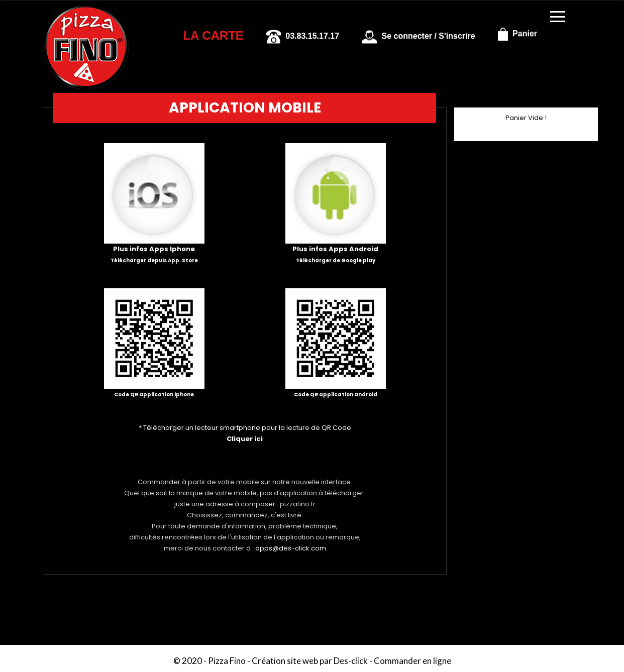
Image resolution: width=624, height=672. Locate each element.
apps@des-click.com (291, 548)
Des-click (351, 661)
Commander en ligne (412, 661)
